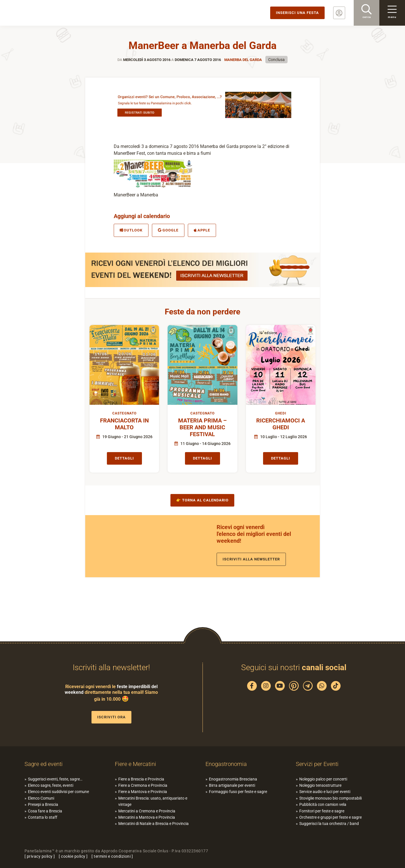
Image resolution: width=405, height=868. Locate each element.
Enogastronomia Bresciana (233, 779)
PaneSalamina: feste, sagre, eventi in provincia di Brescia (44, 13)
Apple (202, 230)
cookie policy (73, 856)
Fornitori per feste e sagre (322, 811)
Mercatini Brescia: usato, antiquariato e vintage (153, 801)
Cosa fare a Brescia (45, 811)
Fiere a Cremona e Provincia (143, 785)
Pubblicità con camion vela (323, 804)
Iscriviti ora (111, 717)
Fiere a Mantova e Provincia (143, 792)
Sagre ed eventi (44, 764)
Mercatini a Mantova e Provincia (147, 817)
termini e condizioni (112, 856)
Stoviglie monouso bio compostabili (330, 798)
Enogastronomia (226, 764)
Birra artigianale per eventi (232, 785)
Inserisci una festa (297, 13)
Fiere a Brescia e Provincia (141, 779)
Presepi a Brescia (43, 804)
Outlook (131, 230)
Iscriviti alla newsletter (251, 559)
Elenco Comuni (41, 798)
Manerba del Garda (243, 60)
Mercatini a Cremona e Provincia (147, 811)
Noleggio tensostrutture (320, 785)
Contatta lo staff (43, 817)
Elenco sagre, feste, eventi (51, 785)
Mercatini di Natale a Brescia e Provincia (153, 824)
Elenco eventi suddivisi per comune (58, 792)
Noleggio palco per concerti (323, 779)
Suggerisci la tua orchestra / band (329, 824)
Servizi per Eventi (317, 764)
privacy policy (40, 856)
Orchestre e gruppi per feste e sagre (330, 817)
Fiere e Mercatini (136, 764)
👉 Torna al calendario (202, 500)
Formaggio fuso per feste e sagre (238, 792)
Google (168, 230)
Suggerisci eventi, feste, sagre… (55, 779)
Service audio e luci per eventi (325, 792)
